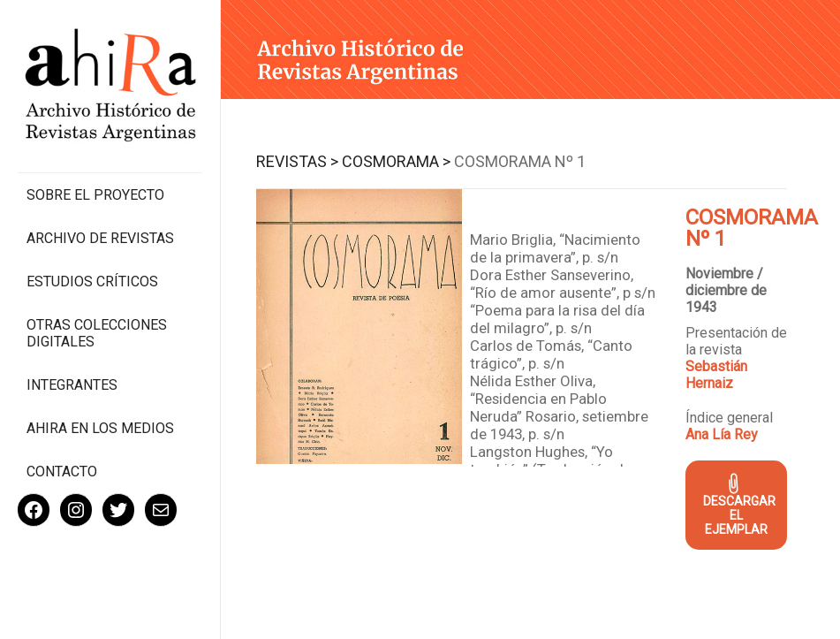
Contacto (62, 472)
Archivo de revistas (100, 238)
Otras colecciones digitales (97, 333)
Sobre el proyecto (95, 195)
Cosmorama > (396, 161)
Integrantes (72, 385)
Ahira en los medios (100, 428)
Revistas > (297, 161)
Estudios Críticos (92, 281)
